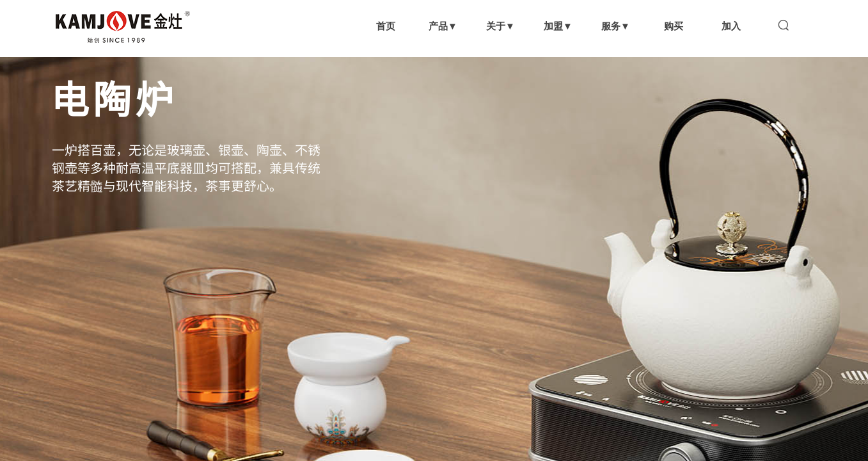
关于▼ (501, 26)
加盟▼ (558, 26)
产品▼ (443, 26)
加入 (731, 26)
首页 (386, 26)
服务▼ (616, 26)
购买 (674, 26)
